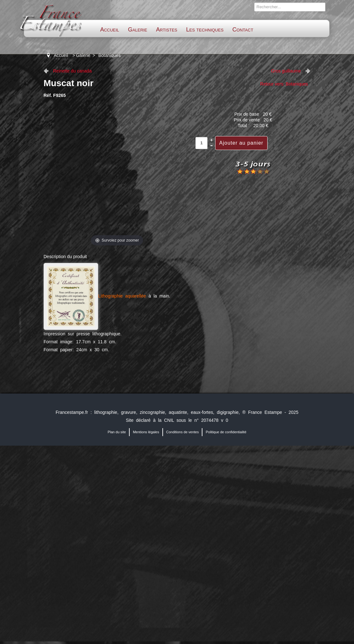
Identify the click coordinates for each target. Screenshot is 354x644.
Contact (243, 30)
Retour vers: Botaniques (284, 84)
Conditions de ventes (183, 432)
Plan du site (117, 432)
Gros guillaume (286, 71)
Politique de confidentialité (226, 432)
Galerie (138, 30)
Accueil (110, 30)
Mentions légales (146, 432)
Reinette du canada (72, 71)
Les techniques (205, 30)
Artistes (167, 30)
